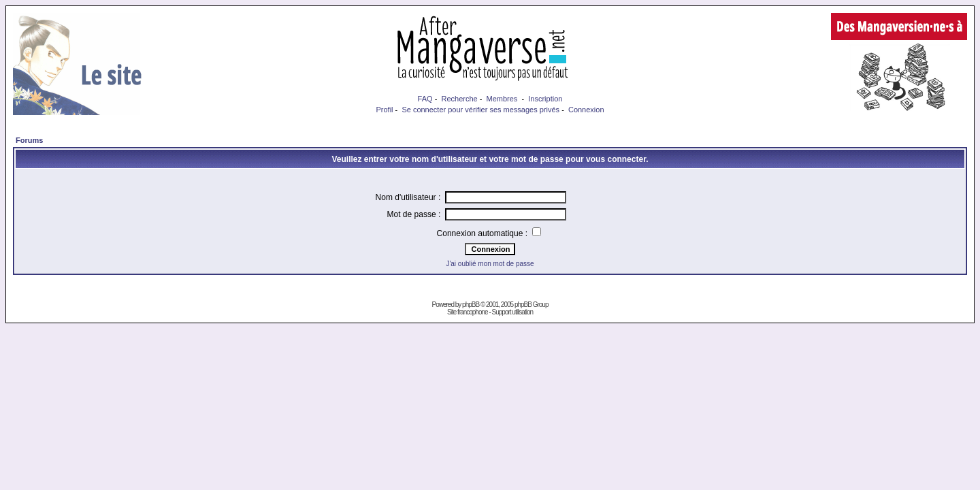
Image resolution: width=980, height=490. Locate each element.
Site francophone (468, 312)
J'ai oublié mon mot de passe (490, 264)
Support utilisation (513, 312)
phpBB (471, 305)
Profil (384, 110)
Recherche (459, 99)
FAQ (425, 99)
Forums (29, 140)
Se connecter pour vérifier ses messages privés (480, 110)
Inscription (545, 99)
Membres (502, 99)
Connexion (586, 110)
